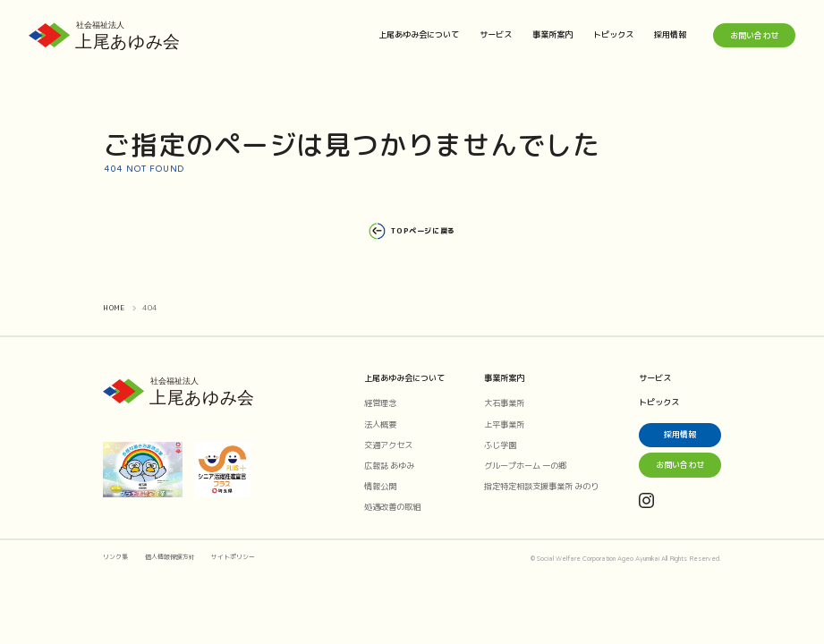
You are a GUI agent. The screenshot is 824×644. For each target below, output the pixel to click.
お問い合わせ (754, 35)
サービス (496, 34)
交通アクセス (388, 445)
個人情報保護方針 (170, 557)
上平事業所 (504, 424)
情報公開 (380, 486)
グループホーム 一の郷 (525, 466)
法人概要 (380, 424)
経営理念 (380, 403)
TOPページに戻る (412, 231)
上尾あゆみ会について (419, 34)
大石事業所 (504, 403)
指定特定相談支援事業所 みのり (541, 486)
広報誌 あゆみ (389, 466)
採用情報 (670, 34)
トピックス (613, 34)
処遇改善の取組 (392, 507)
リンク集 (115, 557)
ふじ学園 (500, 445)
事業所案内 (552, 34)
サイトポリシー (233, 557)
